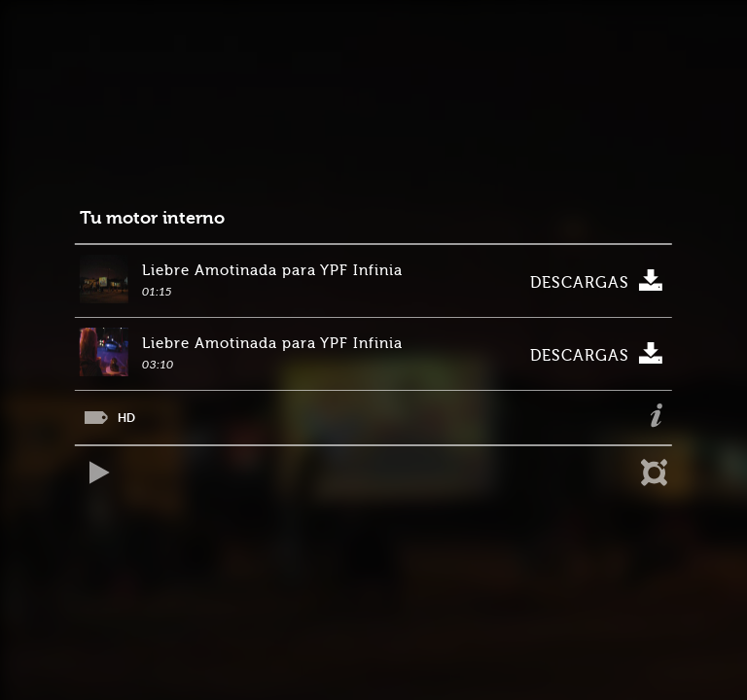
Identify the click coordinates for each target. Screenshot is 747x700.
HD (126, 418)
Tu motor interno (152, 218)
